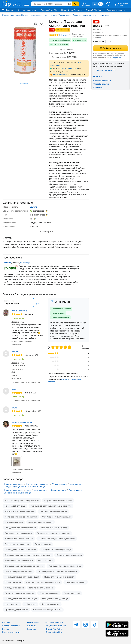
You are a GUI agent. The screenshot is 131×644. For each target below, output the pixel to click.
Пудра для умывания (76, 582)
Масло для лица (46, 560)
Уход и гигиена (50, 15)
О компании (33, 622)
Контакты (98, 87)
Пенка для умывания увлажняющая (22, 577)
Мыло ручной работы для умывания (22, 500)
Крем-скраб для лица (15, 506)
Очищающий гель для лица (55, 599)
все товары (26, 262)
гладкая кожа (80, 40)
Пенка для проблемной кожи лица (65, 566)
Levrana (33, 207)
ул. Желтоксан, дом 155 (104, 70)
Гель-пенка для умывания (41, 588)
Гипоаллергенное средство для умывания (58, 571)
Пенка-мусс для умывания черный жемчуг (51, 506)
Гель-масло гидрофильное (17, 544)
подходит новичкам (60, 44)
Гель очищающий (72, 593)
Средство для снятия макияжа (19, 593)
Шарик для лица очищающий (58, 500)
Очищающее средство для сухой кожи (57, 539)
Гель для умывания (50, 604)
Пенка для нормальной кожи (53, 511)
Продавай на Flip (49, 10)
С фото (38, 303)
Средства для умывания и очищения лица (91, 15)
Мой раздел (85, 5)
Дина (14, 389)
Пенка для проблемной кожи (19, 571)
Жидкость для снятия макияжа (20, 511)
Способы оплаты (101, 84)
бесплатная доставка (68, 68)
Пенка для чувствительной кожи (20, 549)
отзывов (65, 35)
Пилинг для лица (43, 544)
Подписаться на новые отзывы (78, 35)
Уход (28, 490)
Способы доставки (102, 81)
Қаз (95, 4)
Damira (15, 352)
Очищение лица (58, 490)
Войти (84, 3)
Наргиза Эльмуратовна (23, 422)
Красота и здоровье (11, 15)
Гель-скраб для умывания (40, 522)
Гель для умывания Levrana (54, 528)
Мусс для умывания (14, 588)
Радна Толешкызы (20, 311)
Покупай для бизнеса (71, 10)
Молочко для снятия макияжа (19, 539)
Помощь (6, 622)
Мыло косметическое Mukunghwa (21, 517)
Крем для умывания (49, 593)
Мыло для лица (12, 604)
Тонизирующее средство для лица (54, 533)
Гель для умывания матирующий (20, 528)
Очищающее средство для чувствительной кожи (28, 555)
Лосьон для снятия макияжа (18, 533)
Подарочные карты (116, 10)
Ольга (14, 408)
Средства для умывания (16, 610)
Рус (101, 4)
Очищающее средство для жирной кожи (24, 566)
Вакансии (32, 629)
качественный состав (61, 40)
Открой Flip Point (94, 10)
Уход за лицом (65, 15)
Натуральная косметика (32, 15)
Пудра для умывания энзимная (59, 577)
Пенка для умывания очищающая (21, 599)
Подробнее (116, 58)
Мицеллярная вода (14, 522)
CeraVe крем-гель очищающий (57, 517)
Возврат (6, 629)
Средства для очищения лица (47, 610)
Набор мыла (30, 604)
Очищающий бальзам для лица (56, 549)
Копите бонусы (60, 74)
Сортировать (9, 301)
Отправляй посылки (27, 10)
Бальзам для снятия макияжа (19, 560)
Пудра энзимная (13, 582)
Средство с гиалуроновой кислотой (43, 582)
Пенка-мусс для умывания (69, 555)
